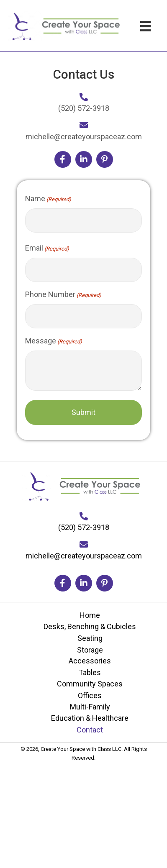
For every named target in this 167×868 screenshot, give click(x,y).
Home (90, 615)
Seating (90, 638)
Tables (90, 672)
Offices (90, 695)
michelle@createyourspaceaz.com (84, 137)
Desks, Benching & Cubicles (90, 626)
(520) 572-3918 (84, 108)
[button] (63, 159)
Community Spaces (90, 684)
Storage (90, 650)
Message (54, 341)
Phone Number (63, 295)
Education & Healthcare (90, 718)
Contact (90, 730)
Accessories (90, 661)
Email (47, 248)
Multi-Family (90, 707)
